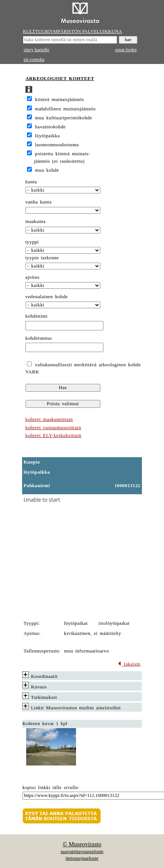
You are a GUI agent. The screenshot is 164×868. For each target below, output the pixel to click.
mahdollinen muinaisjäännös (66, 109)
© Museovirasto (82, 844)
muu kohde (47, 170)
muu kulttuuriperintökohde (64, 118)
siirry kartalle (37, 50)
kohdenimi (37, 316)
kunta (31, 182)
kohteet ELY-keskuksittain (54, 435)
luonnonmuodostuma (57, 145)
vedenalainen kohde (47, 297)
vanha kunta (39, 202)
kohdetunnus (39, 338)
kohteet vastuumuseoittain (53, 428)
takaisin (129, 664)
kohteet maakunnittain (49, 419)
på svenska (34, 59)
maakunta (36, 221)
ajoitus (33, 277)
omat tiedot (126, 50)
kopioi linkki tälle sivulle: (51, 788)
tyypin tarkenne (42, 258)
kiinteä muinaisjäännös (60, 100)
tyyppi (32, 242)
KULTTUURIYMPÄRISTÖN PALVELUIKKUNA (72, 31)
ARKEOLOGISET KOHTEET (60, 79)
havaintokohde (51, 127)
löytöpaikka (48, 136)
